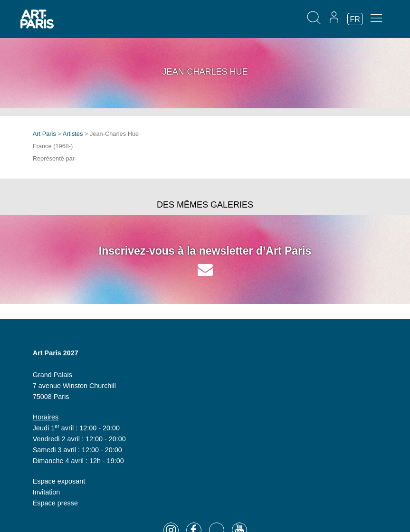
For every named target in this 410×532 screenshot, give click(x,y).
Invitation (47, 492)
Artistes (73, 134)
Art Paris (44, 134)
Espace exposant (59, 481)
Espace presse (55, 503)
